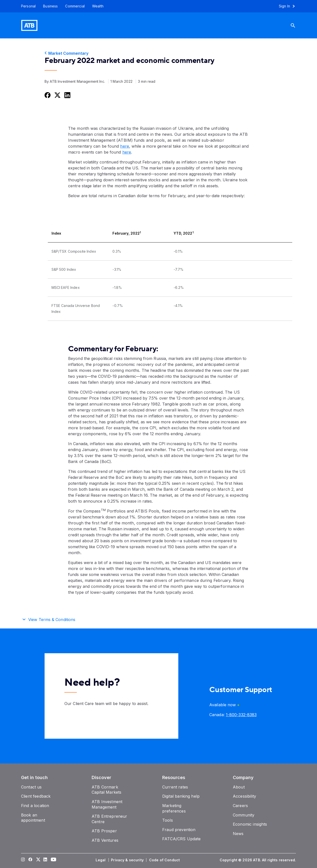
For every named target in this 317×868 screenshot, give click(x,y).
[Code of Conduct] (165, 860)
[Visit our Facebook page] (30, 860)
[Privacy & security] (128, 860)
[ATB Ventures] (105, 840)
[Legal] (101, 860)
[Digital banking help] (181, 796)
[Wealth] (98, 6)
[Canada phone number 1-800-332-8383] (241, 715)
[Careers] (240, 806)
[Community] (244, 815)
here (124, 146)
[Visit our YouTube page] (53, 860)
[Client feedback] (36, 796)
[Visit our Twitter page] (38, 860)
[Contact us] (31, 787)
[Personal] (26, 6)
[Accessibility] (244, 796)
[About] (239, 787)
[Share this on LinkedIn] (67, 95)
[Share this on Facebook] (47, 95)
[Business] (50, 6)
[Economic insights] (250, 824)
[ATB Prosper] (104, 831)
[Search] (297, 25)
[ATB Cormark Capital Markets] (106, 790)
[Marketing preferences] (174, 808)
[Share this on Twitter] (57, 95)
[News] (238, 834)
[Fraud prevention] (179, 830)
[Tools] (168, 820)
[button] (158, 619)
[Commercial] (75, 6)
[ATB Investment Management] (107, 804)
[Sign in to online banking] (289, 6)
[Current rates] (175, 787)
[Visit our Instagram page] (23, 860)
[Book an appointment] (33, 818)
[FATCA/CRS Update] (181, 839)
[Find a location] (35, 806)
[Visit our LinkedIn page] (45, 860)
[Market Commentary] (158, 53)
